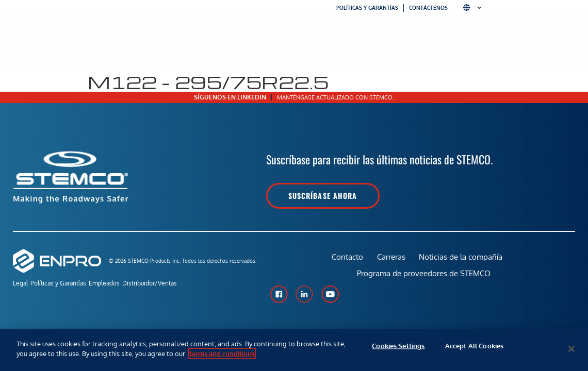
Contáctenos (428, 8)
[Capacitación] (542, 43)
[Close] (571, 349)
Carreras (391, 260)
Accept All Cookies (474, 349)
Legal (20, 285)
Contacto (345, 260)
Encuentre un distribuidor (461, 57)
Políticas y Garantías (66, 285)
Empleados (120, 285)
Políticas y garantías (367, 8)
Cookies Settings (398, 349)
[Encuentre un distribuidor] (461, 37)
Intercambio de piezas (382, 57)
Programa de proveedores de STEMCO (424, 284)
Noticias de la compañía (462, 260)
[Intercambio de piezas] (382, 37)
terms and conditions (222, 353)
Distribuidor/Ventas (173, 285)
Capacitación (542, 57)
